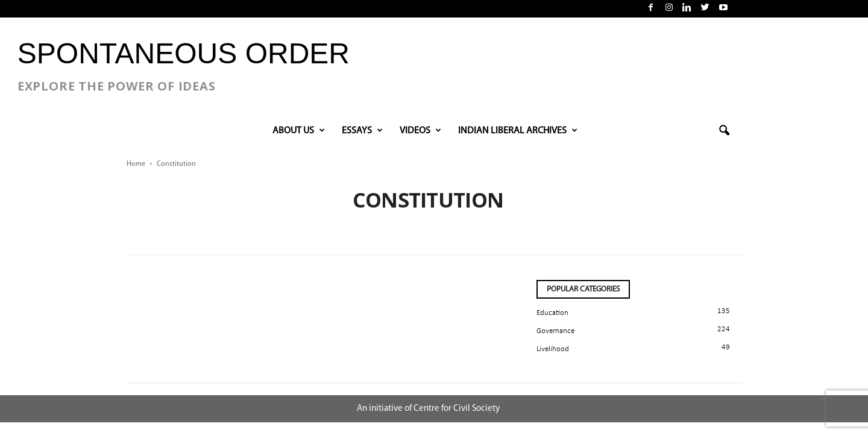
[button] (724, 131)
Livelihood (553, 349)
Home (136, 164)
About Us (299, 131)
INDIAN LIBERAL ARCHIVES (518, 131)
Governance (555, 331)
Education (552, 313)
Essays (362, 131)
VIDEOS (420, 131)
